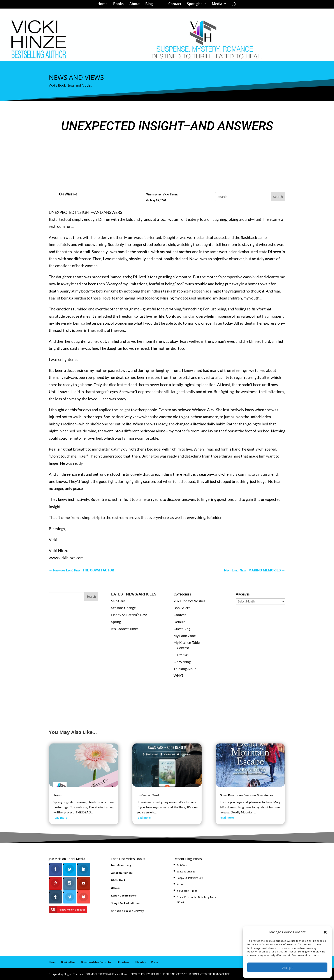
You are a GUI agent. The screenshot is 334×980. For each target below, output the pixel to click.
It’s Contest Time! (125, 629)
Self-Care (118, 601)
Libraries (140, 962)
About (136, 5)
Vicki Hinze (170, 194)
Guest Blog (182, 629)
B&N (114, 880)
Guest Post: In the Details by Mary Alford (246, 795)
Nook (122, 880)
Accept (287, 968)
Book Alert (182, 608)
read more (60, 817)
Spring (116, 622)
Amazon (117, 873)
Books (120, 5)
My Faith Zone (185, 636)
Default (179, 622)
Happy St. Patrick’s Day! (129, 615)
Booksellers (68, 962)
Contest (180, 615)
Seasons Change (123, 608)
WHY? (178, 675)
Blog (151, 5)
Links (52, 962)
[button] (325, 932)
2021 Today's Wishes (189, 601)
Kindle (128, 873)
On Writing (68, 194)
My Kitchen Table (187, 642)
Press (155, 962)
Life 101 (183, 655)
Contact (173, 5)
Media (215, 5)
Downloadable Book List (96, 962)
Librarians (123, 962)
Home (104, 5)
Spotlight (193, 5)
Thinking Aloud (185, 669)
